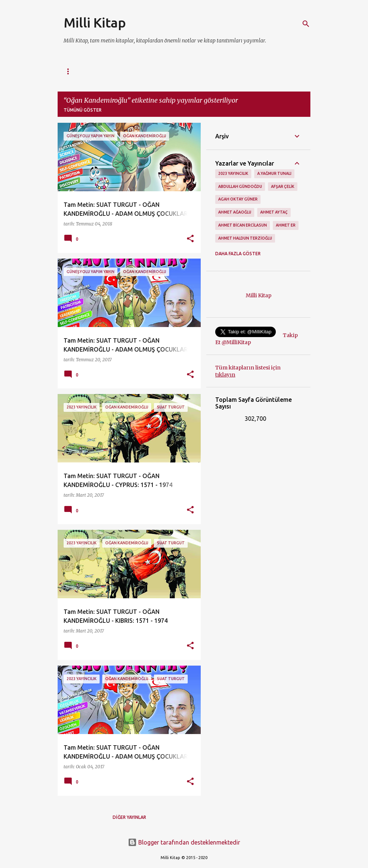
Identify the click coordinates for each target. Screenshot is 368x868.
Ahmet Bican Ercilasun (243, 225)
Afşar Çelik (283, 186)
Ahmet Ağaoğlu (235, 212)
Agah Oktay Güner (238, 199)
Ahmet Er (286, 225)
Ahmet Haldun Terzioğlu (245, 238)
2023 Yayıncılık (233, 173)
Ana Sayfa (76, 71)
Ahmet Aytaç (274, 212)
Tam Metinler (197, 71)
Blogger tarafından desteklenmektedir (184, 842)
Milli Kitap (95, 23)
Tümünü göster (83, 110)
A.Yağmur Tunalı (274, 173)
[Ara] (306, 24)
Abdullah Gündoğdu (240, 186)
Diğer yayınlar (129, 817)
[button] (190, 239)
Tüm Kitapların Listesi (134, 71)
